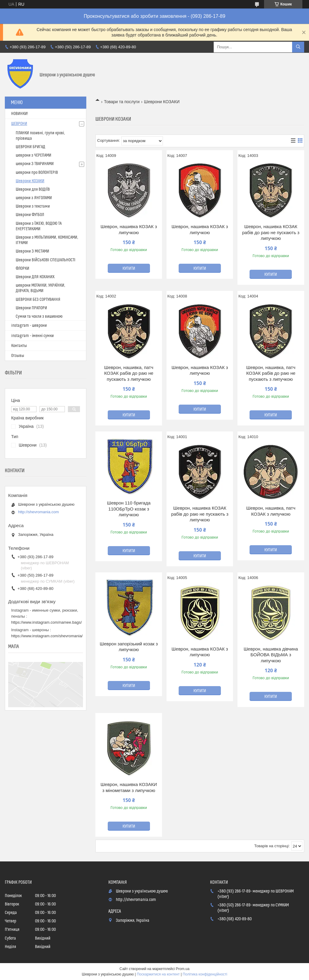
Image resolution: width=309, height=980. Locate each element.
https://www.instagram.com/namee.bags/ (46, 622)
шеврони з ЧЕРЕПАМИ (33, 155)
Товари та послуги (122, 102)
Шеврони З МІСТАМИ (32, 251)
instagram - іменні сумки (32, 336)
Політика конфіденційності (205, 974)
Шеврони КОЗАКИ (30, 181)
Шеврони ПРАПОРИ (31, 308)
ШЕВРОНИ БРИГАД (30, 147)
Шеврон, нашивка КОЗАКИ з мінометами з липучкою (129, 787)
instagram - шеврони (29, 326)
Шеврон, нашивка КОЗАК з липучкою (129, 229)
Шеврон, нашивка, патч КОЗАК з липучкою (271, 511)
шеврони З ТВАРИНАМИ (35, 164)
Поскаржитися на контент (158, 974)
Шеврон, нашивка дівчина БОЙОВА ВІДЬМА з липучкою (271, 655)
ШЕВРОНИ (19, 124)
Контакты (19, 346)
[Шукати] (298, 47)
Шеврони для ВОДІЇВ (33, 189)
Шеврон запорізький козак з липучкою (129, 647)
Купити (129, 269)
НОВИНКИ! (20, 114)
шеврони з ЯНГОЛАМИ (34, 198)
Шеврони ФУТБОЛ (30, 215)
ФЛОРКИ (22, 269)
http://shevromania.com (38, 512)
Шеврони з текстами (33, 206)
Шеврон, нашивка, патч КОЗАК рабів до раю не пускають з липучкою (129, 373)
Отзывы (18, 356)
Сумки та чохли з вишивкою (39, 317)
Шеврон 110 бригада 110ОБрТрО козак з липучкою (129, 509)
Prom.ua (183, 969)
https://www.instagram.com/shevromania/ (47, 636)
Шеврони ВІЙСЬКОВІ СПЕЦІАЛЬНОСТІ (46, 260)
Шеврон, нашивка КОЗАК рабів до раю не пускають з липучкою (271, 232)
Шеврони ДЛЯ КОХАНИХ (35, 277)
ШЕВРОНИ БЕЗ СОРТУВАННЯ (38, 300)
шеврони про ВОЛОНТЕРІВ (37, 173)
